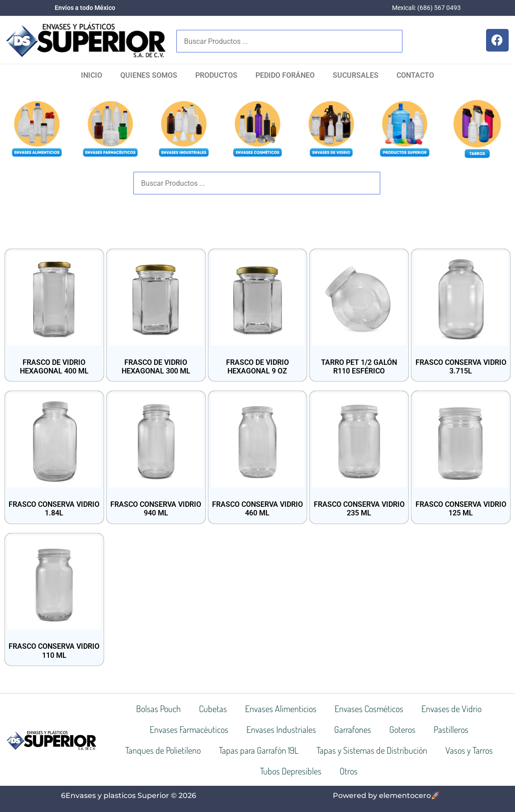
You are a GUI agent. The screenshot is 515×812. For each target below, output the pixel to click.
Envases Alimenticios (281, 708)
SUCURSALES (356, 75)
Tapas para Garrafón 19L (259, 750)
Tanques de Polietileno (163, 750)
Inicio (92, 75)
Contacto (415, 75)
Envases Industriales (281, 729)
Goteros (402, 729)
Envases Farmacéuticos (189, 729)
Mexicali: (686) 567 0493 (426, 8)
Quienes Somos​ (149, 75)
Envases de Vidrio (451, 708)
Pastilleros (451, 729)
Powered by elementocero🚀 (386, 795)
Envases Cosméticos (369, 708)
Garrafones (353, 729)
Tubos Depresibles (291, 771)
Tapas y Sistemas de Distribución (372, 750)
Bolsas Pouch (158, 708)
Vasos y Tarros (469, 750)
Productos (216, 75)
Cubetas (213, 708)
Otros (349, 771)
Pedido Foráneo (285, 75)
